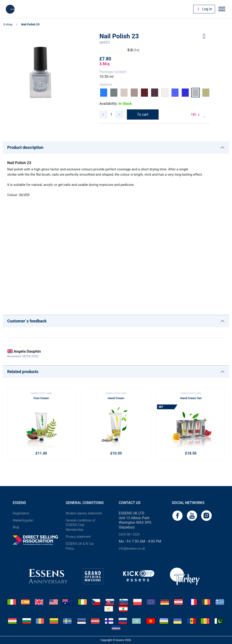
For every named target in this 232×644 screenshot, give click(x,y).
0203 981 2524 (129, 534)
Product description (25, 147)
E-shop (8, 24)
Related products (23, 372)
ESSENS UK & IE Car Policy (80, 546)
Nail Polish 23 (30, 24)
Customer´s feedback (27, 321)
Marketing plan (23, 520)
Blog (16, 527)
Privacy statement (78, 537)
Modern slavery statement (84, 513)
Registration (21, 513)
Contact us (130, 503)
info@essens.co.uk (132, 548)
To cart (143, 114)
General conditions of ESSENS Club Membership (80, 525)
